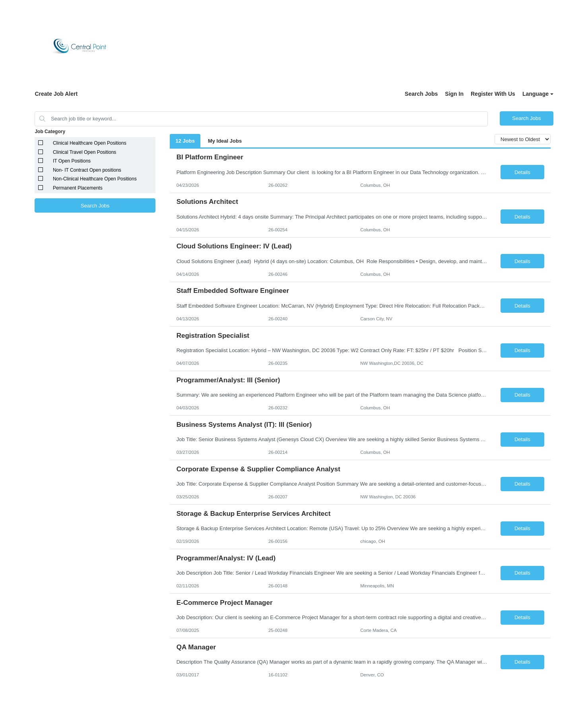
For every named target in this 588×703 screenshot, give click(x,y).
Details (522, 172)
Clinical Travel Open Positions (84, 152)
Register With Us (493, 94)
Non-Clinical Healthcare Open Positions (95, 179)
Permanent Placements (78, 188)
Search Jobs (421, 94)
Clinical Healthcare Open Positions (90, 143)
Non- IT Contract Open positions (87, 170)
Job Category (50, 132)
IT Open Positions (72, 161)
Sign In (454, 94)
